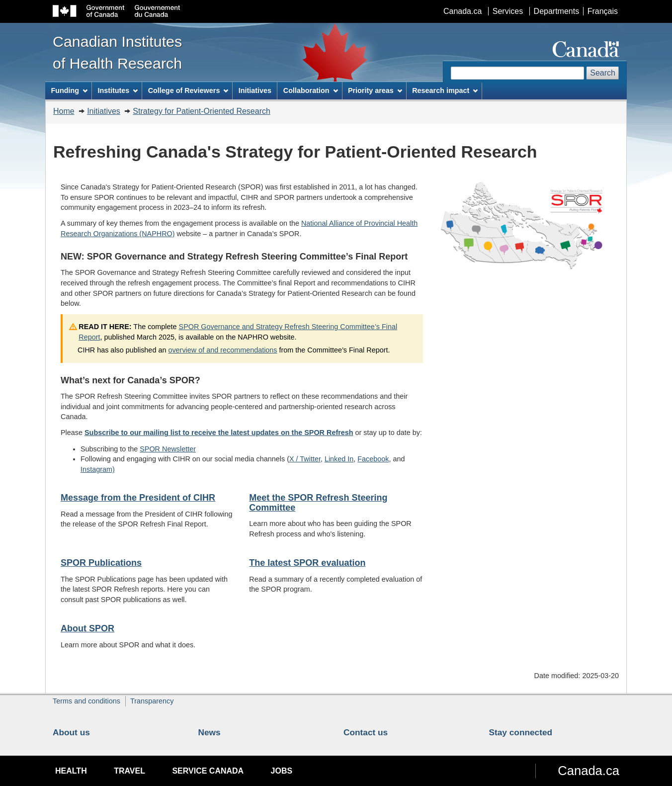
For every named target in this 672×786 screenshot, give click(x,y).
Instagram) (98, 469)
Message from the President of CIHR (138, 498)
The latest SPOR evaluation (307, 563)
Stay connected (521, 732)
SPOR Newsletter (168, 449)
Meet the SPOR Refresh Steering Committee (318, 503)
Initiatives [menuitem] (255, 90)
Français (603, 11)
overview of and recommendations (222, 350)
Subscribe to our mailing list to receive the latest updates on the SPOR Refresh (219, 433)
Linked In (339, 459)
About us (71, 732)
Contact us (366, 732)
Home (64, 111)
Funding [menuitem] (69, 90)
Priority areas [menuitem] (375, 90)
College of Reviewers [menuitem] (188, 90)
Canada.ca (462, 11)
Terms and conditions (86, 701)
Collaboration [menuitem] (311, 90)
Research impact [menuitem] (445, 90)
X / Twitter (305, 459)
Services (508, 11)
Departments (557, 11)
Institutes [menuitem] (118, 90)
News (210, 732)
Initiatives (104, 111)
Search (603, 73)
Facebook (373, 459)
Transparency (152, 701)
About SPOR (87, 628)
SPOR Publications (101, 563)
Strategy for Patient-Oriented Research (202, 111)
